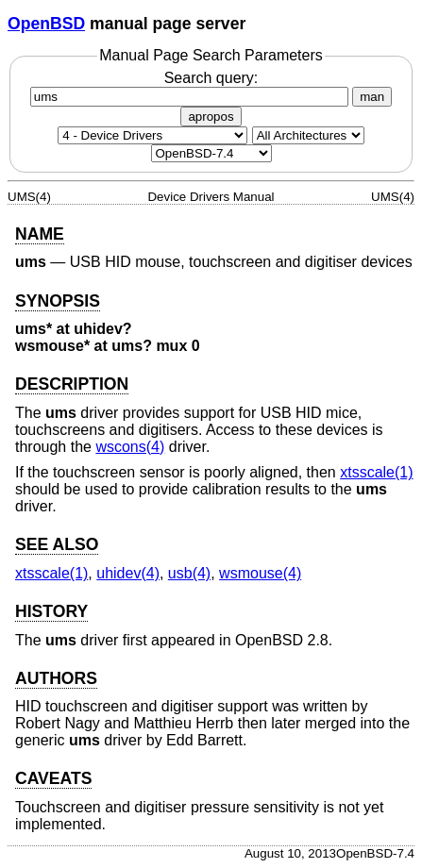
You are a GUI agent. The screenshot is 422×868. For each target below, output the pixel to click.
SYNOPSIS (58, 301)
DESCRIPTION (72, 384)
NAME (40, 234)
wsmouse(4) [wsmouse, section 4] (260, 573)
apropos (211, 117)
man (372, 97)
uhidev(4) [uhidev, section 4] (128, 573)
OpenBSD (46, 24)
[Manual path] (211, 153)
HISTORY (51, 611)
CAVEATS (53, 778)
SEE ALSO (57, 544)
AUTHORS (56, 678)
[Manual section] (152, 135)
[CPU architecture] (308, 135)
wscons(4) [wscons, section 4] (130, 447)
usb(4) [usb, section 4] (189, 573)
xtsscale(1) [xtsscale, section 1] (376, 472)
